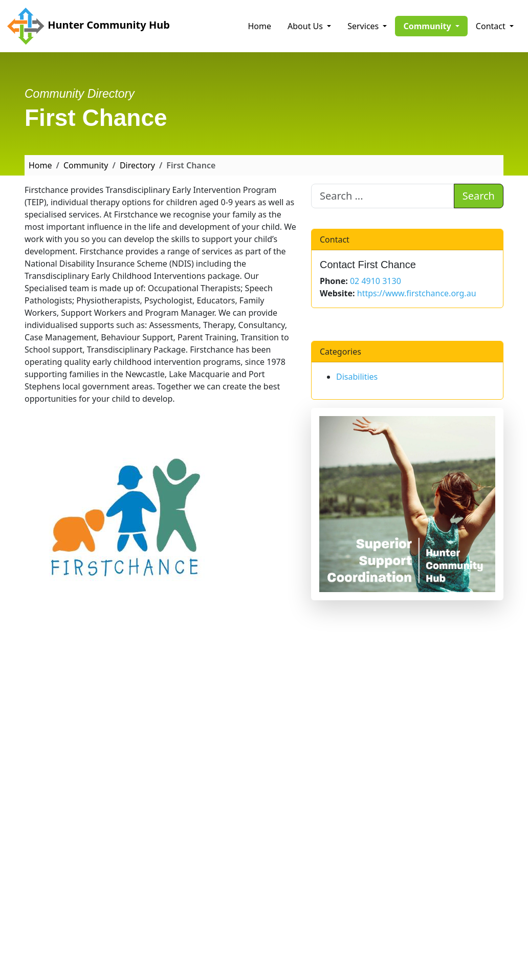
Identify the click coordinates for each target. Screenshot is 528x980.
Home (260, 26)
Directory (137, 165)
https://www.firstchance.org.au (417, 293)
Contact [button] (492, 26)
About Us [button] (306, 26)
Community (86, 165)
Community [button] (435, 26)
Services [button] (364, 26)
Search (479, 196)
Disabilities (357, 377)
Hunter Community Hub (88, 26)
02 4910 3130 (376, 281)
